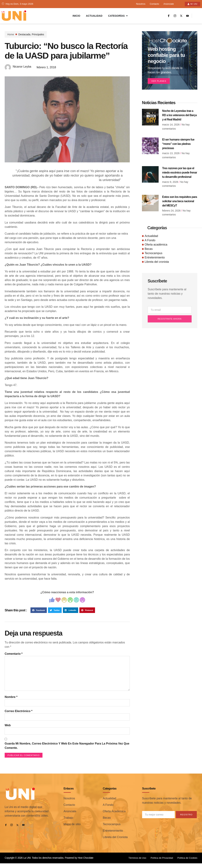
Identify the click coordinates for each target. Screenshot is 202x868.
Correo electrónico (19, 716)
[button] (39, 612)
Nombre (11, 701)
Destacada (24, 35)
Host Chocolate (86, 864)
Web (8, 730)
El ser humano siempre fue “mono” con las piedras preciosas (178, 145)
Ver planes (160, 82)
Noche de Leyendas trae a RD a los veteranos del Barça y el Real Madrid (180, 116)
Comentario (14, 656)
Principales (38, 35)
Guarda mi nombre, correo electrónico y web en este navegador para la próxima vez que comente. (67, 751)
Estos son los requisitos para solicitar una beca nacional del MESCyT (180, 202)
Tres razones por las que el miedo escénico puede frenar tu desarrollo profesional (180, 174)
